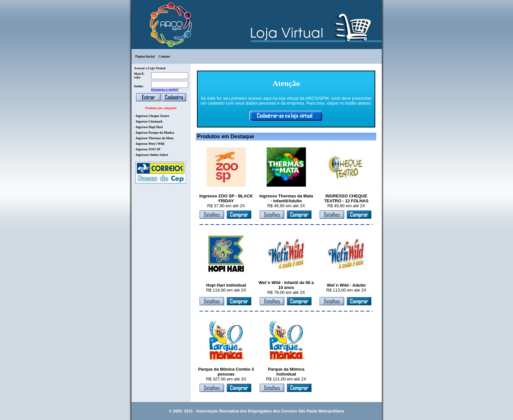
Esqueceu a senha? (165, 90)
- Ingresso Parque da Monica (154, 133)
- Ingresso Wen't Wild (149, 144)
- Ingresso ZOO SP (147, 149)
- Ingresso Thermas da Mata (154, 138)
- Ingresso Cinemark (149, 121)
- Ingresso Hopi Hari (149, 127)
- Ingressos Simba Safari (151, 155)
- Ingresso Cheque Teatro (152, 116)
